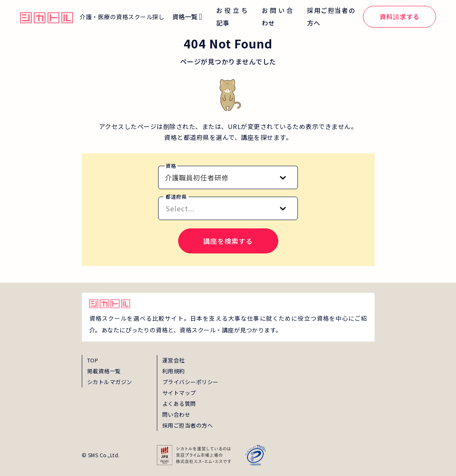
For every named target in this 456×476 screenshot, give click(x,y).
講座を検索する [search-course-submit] (228, 241)
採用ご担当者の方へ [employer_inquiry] (188, 425)
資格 (171, 166)
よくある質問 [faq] (179, 404)
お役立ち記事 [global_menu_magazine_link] (232, 16)
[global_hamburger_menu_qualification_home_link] (47, 17)
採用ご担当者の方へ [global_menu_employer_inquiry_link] (331, 16)
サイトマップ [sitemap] (179, 393)
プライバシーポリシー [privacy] (190, 382)
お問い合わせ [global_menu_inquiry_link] (277, 16)
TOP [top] (93, 360)
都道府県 (176, 196)
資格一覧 (185, 16)
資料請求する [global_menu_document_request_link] (400, 16)
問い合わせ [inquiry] (176, 414)
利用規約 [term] (174, 371)
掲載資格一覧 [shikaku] (104, 371)
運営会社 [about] (174, 360)
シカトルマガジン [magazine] (110, 382)
